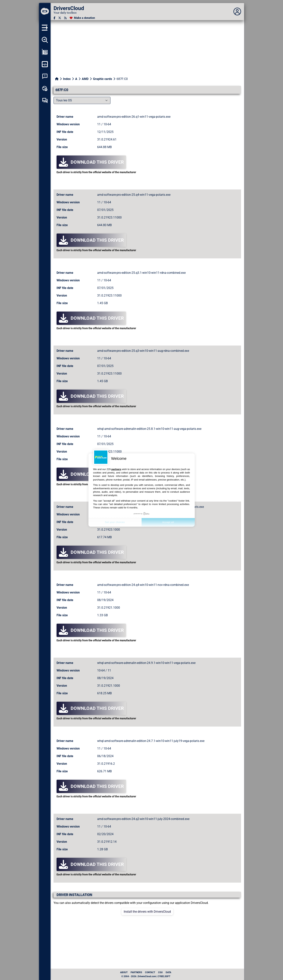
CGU (160, 972)
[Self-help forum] (45, 101)
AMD (85, 79)
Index (67, 79)
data (168, 972)
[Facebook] (54, 18)
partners (116, 469)
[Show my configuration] (45, 52)
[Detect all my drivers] (45, 40)
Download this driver (91, 162)
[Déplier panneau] (237, 12)
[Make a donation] (82, 18)
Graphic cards (102, 79)
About (124, 972)
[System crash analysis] (45, 76)
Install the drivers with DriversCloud (147, 912)
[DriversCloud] (45, 12)
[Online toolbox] (45, 88)
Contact (150, 972)
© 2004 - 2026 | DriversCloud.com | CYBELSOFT (146, 976)
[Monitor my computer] (45, 64)
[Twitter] (60, 18)
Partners (136, 972)
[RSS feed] (65, 18)
